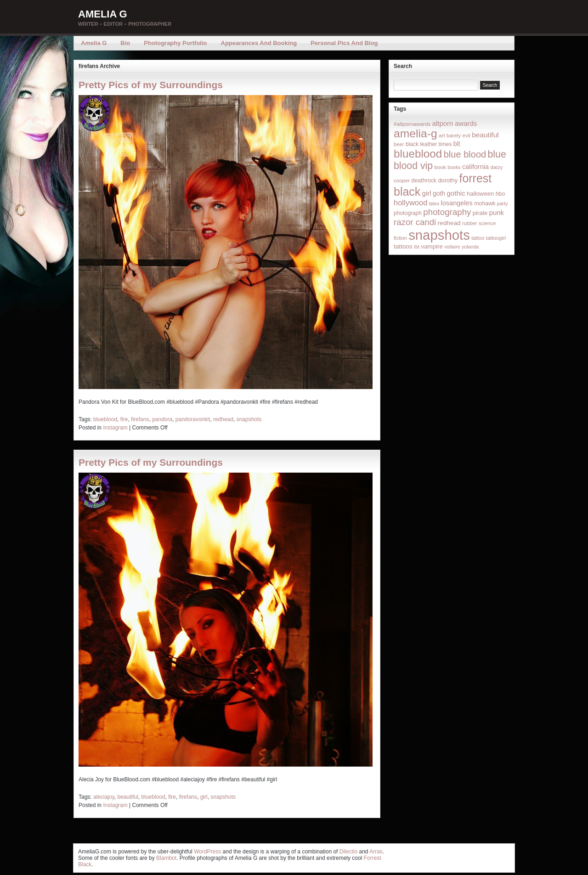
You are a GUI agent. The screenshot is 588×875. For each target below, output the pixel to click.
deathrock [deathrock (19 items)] (424, 181)
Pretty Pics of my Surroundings (151, 85)
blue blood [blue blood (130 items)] (465, 154)
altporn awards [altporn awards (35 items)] (455, 124)
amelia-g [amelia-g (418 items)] (416, 133)
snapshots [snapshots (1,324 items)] (439, 235)
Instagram (115, 428)
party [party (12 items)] (503, 203)
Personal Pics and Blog (344, 43)
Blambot (166, 858)
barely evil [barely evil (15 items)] (458, 135)
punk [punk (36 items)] (497, 212)
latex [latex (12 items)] (434, 203)
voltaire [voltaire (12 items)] (452, 247)
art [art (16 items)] (442, 135)
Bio (125, 43)
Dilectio (348, 852)
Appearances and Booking (259, 43)
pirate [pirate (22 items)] (480, 213)
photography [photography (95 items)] (447, 212)
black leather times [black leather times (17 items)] (429, 144)
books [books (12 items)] (454, 167)
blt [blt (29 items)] (457, 144)
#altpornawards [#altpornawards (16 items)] (412, 124)
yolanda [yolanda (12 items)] (470, 247)
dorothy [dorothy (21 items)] (448, 180)
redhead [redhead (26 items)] (449, 223)
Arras (376, 852)
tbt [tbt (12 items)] (417, 247)
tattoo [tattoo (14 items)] (478, 238)
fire (124, 419)
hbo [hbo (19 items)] (500, 194)
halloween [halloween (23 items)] (480, 194)
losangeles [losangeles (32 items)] (457, 203)
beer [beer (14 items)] (399, 144)
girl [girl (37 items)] (427, 193)
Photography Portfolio (175, 43)
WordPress (207, 852)
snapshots (249, 419)
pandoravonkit (193, 419)
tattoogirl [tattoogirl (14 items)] (496, 238)
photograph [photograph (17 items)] (408, 213)
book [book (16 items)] (440, 167)
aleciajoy (104, 797)
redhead (223, 419)
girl (204, 797)
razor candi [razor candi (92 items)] (415, 222)
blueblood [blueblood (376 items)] (418, 154)
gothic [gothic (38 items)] (456, 193)
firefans (140, 419)
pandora (162, 419)
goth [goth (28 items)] (439, 193)
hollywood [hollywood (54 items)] (410, 203)
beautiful (128, 797)
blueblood (105, 419)
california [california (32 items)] (475, 167)
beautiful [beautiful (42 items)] (485, 135)
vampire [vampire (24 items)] (432, 246)
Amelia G (103, 14)
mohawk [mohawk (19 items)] (485, 203)
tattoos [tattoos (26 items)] (403, 246)
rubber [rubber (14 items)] (470, 223)
